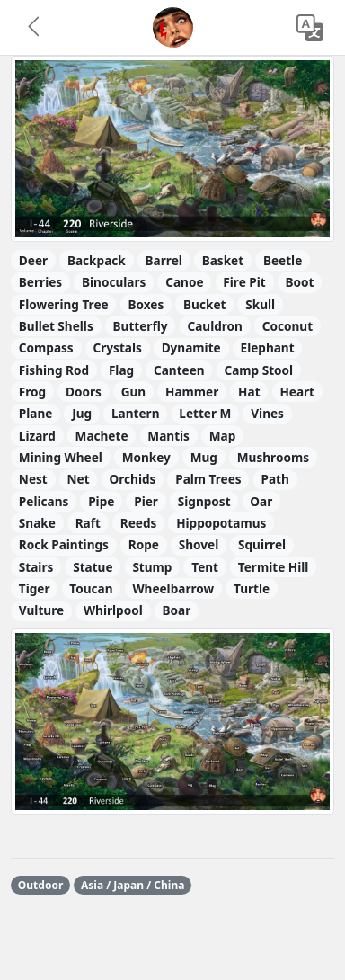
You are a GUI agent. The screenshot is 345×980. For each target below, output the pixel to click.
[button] (35, 28)
